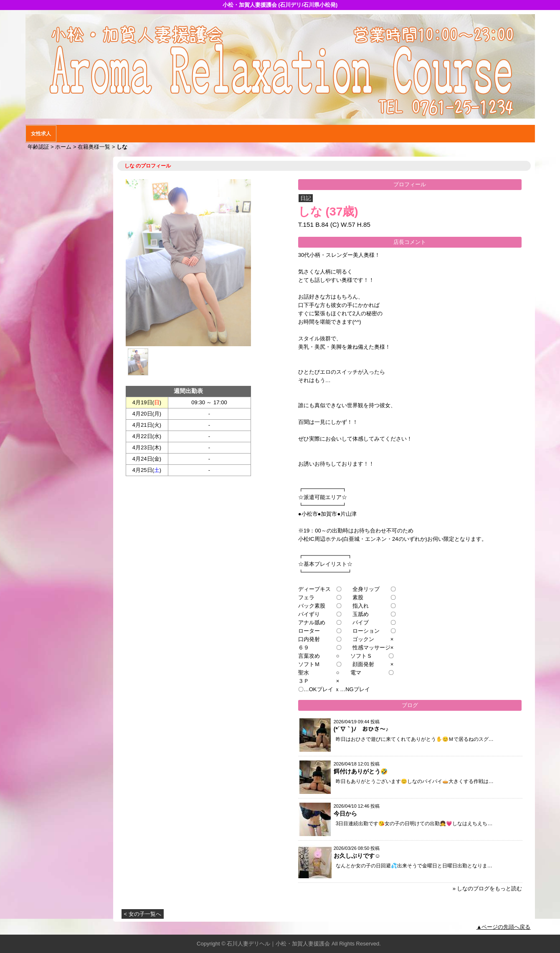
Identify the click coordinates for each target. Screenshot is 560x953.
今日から (345, 814)
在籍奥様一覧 (94, 147)
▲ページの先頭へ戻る (504, 927)
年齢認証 (38, 147)
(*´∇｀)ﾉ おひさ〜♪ (361, 729)
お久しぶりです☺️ (357, 856)
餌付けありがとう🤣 (361, 771)
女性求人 (41, 134)
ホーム (63, 147)
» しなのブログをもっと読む (488, 888)
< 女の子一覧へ (143, 914)
